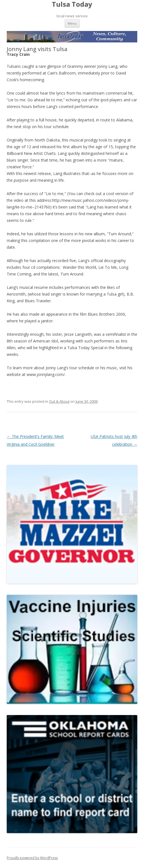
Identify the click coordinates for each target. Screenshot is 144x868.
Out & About (59, 401)
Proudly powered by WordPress (32, 858)
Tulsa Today (72, 4)
